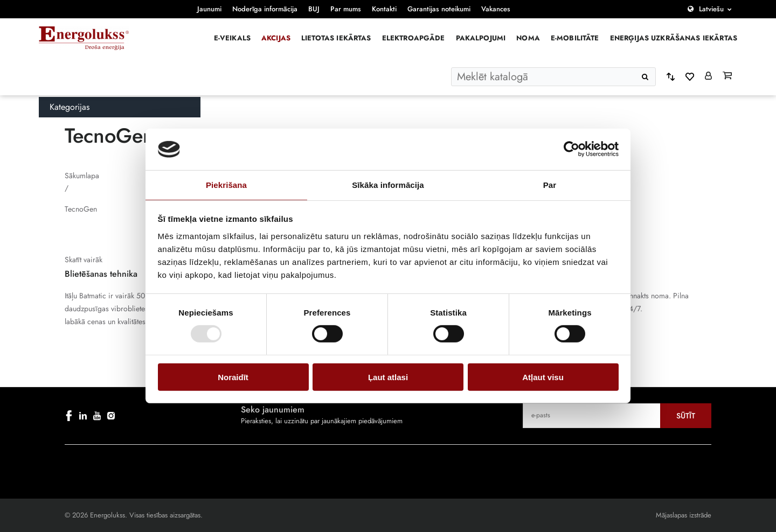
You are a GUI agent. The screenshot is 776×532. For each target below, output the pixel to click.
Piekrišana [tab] (226, 185)
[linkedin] (83, 416)
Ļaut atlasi (388, 377)
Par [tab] (550, 185)
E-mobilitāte (575, 38)
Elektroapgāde (414, 38)
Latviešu (711, 9)
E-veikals (232, 38)
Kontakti (384, 9)
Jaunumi (209, 9)
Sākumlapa (82, 176)
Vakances (496, 9)
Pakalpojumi (481, 38)
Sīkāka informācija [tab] (388, 185)
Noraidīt (233, 377)
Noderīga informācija (265, 9)
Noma (528, 38)
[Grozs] (727, 76)
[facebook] (69, 416)
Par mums (346, 9)
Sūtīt (686, 416)
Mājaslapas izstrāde (684, 515)
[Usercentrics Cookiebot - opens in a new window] (571, 149)
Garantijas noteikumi (439, 9)
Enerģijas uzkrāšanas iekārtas (674, 38)
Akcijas (276, 38)
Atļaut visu (543, 377)
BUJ (314, 9)
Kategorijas (70, 107)
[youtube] (97, 416)
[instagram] (111, 416)
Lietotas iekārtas (336, 38)
